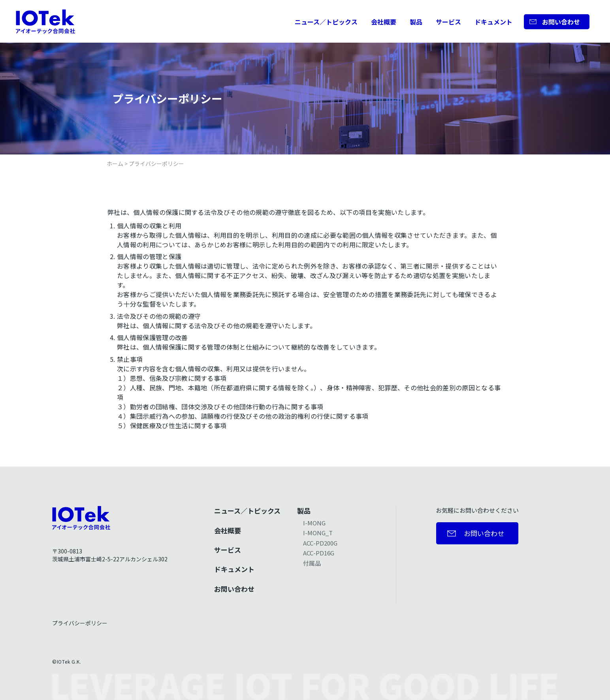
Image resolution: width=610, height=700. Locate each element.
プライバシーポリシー (80, 623)
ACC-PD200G (320, 543)
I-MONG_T (318, 533)
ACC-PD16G (319, 553)
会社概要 (384, 22)
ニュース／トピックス (326, 22)
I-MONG (314, 523)
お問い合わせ (561, 22)
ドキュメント (493, 22)
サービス (448, 22)
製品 (416, 22)
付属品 (312, 563)
